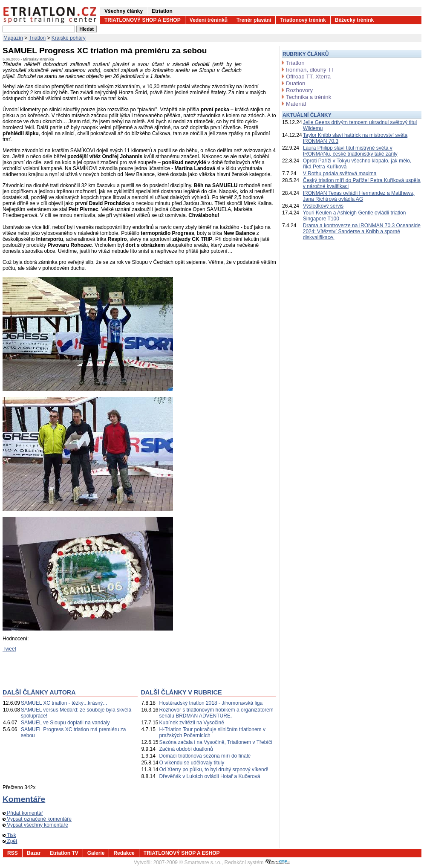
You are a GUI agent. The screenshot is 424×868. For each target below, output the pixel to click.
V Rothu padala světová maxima (340, 174)
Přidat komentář (23, 813)
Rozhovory (299, 90)
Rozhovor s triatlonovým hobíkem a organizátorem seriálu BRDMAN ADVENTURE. (216, 713)
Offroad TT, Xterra (308, 77)
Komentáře (24, 799)
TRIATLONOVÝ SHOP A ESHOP (143, 20)
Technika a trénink (309, 97)
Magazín (13, 38)
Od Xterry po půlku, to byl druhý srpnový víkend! (214, 770)
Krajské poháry (69, 38)
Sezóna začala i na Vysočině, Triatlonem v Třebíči (216, 742)
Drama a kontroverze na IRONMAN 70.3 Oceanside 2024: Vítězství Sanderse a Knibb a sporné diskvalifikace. (362, 231)
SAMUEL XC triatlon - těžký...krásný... (64, 703)
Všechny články (124, 11)
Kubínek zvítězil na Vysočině (192, 723)
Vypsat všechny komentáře (35, 825)
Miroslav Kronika (39, 59)
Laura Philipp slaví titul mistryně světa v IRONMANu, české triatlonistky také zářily (350, 151)
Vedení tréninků (209, 20)
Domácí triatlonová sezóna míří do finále (205, 756)
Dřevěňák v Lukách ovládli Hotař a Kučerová (210, 776)
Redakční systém (257, 862)
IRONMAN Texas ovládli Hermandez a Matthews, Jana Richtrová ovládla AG (359, 196)
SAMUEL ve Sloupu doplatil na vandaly (65, 723)
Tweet (9, 649)
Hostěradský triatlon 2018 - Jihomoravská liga (211, 703)
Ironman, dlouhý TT (310, 70)
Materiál (296, 104)
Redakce (124, 853)
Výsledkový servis (323, 206)
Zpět (10, 841)
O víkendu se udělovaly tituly (192, 763)
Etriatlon (162, 11)
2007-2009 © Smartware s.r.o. (187, 862)
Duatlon (296, 83)
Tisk (9, 835)
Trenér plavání (254, 20)
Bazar (34, 853)
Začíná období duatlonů (186, 749)
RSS (13, 853)
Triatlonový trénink (303, 20)
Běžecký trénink (354, 20)
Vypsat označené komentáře (37, 819)
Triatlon (37, 38)
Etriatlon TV (64, 853)
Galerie (96, 853)
